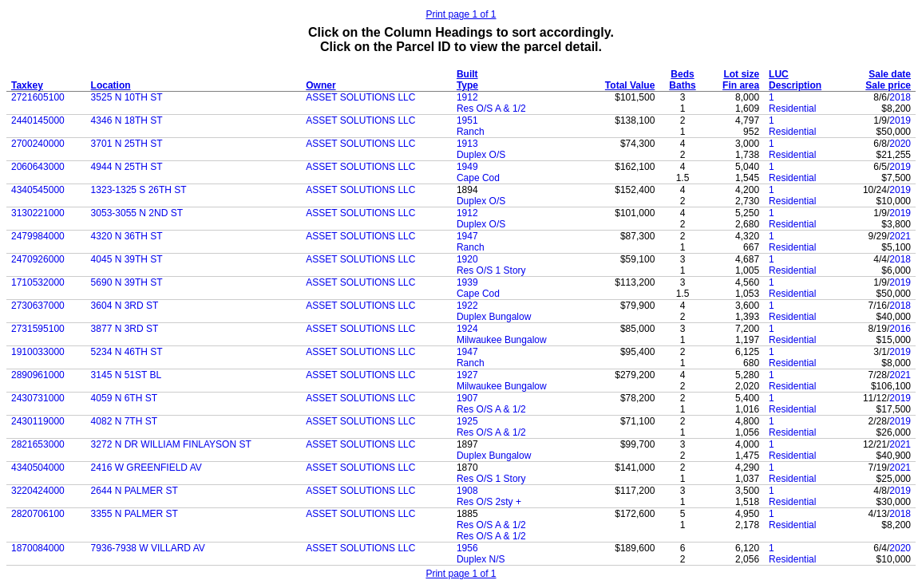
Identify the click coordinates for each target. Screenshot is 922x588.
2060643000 (38, 167)
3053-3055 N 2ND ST (137, 213)
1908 (467, 491)
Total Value (630, 85)
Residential (792, 109)
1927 (467, 375)
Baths (682, 85)
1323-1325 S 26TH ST (139, 190)
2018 (900, 97)
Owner (321, 85)
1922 (467, 306)
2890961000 (38, 375)
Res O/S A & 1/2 (491, 109)
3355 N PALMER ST (135, 514)
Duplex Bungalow (494, 317)
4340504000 (38, 468)
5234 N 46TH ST (127, 352)
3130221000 (38, 213)
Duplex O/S (481, 155)
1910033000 (38, 352)
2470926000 (38, 259)
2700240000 (38, 144)
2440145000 (38, 120)
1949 (467, 167)
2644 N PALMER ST (135, 491)
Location (111, 85)
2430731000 (38, 398)
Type (467, 85)
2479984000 (38, 236)
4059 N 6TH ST (124, 398)
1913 (467, 144)
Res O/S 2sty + (489, 502)
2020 (900, 144)
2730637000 (38, 306)
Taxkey (27, 85)
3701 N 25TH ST (127, 144)
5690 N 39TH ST (127, 282)
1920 (467, 259)
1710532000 (38, 282)
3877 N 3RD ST (125, 329)
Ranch (471, 132)
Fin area (741, 85)
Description (795, 85)
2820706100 (38, 514)
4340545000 (38, 190)
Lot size (741, 74)
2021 (900, 236)
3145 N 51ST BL (127, 375)
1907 (467, 398)
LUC (779, 74)
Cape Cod (478, 178)
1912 (467, 97)
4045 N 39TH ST (127, 259)
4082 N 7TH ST (124, 421)
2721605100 (38, 97)
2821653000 (38, 444)
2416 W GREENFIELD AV (146, 468)
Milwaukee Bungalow (502, 340)
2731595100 (38, 329)
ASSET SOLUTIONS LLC (360, 97)
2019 (900, 120)
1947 (467, 236)
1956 (467, 548)
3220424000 (38, 491)
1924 (467, 329)
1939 (467, 282)
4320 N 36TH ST (127, 236)
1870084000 (38, 548)
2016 (900, 329)
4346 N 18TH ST (127, 120)
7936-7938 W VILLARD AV (148, 548)
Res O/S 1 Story (491, 270)
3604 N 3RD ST (125, 306)
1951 (467, 120)
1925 (467, 421)
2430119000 (38, 421)
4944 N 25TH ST (127, 167)
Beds (682, 74)
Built (467, 74)
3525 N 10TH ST (127, 97)
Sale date (890, 74)
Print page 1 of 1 (461, 14)
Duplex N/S (481, 559)
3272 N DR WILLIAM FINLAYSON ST (171, 444)
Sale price (888, 85)
